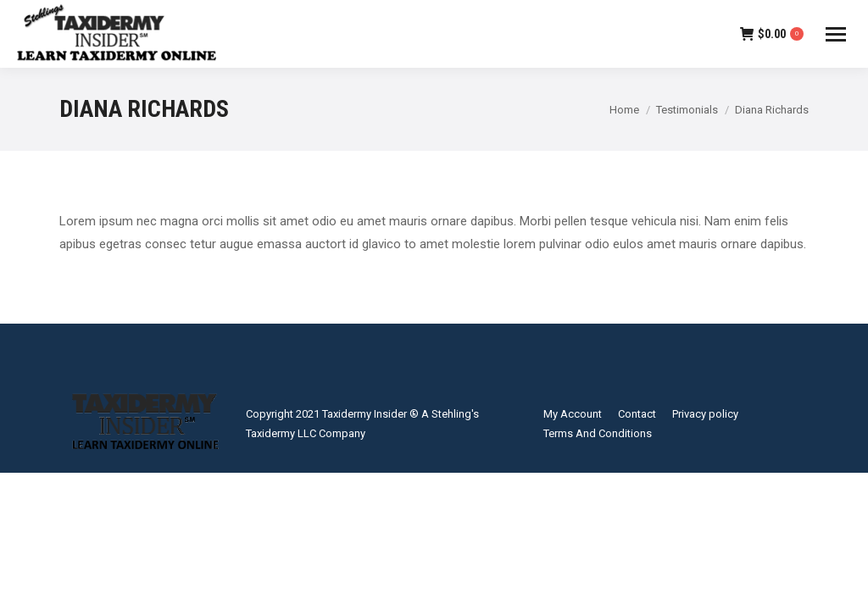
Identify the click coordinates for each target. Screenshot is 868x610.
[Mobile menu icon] (836, 34)
